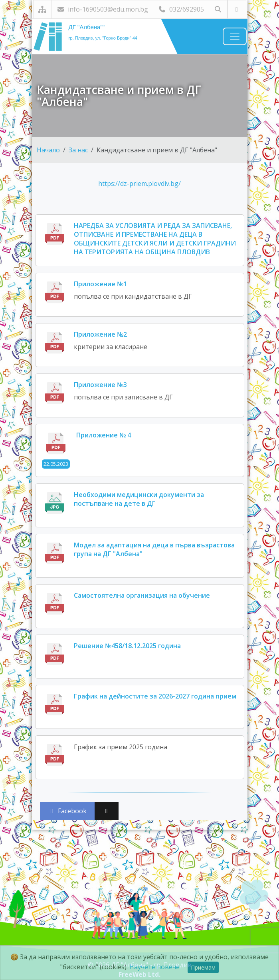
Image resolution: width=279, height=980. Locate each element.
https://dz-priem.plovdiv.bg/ (139, 184)
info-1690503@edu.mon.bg (102, 9)
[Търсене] (218, 9)
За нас (78, 150)
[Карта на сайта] (43, 9)
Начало (48, 150)
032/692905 (181, 9)
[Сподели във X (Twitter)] (107, 811)
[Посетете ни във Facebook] (237, 9)
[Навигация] (235, 36)
